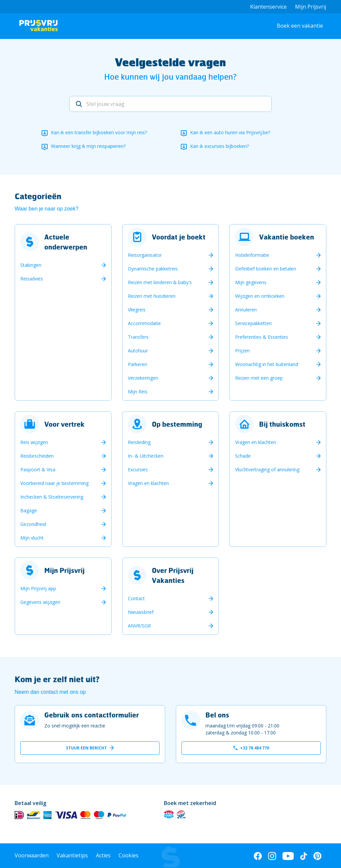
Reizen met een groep (259, 378)
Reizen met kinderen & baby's (160, 282)
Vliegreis (137, 310)
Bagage (29, 510)
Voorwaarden (32, 855)
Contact (136, 598)
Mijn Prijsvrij (311, 7)
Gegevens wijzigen (40, 602)
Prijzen (242, 351)
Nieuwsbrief (141, 612)
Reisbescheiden (37, 456)
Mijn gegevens (251, 282)
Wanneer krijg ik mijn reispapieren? (88, 146)
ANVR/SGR (139, 626)
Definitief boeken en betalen (266, 269)
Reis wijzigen (34, 442)
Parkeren (138, 364)
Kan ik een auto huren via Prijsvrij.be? (230, 132)
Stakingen (31, 265)
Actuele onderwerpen (66, 242)
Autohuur (138, 351)
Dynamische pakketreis (153, 269)
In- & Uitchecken (146, 456)
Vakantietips (72, 855)
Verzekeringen (143, 378)
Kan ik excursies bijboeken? (219, 146)
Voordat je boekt (179, 237)
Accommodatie (144, 323)
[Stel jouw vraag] (170, 104)
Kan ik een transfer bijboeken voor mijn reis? (99, 132)
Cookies (129, 855)
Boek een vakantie (300, 26)
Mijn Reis (138, 392)
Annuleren (246, 310)
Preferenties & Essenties (262, 337)
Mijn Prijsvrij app (38, 588)
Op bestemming (177, 424)
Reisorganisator (145, 255)
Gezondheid (33, 524)
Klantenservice (268, 7)
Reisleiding (139, 442)
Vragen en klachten (148, 483)
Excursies (138, 469)
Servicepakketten (253, 323)
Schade (243, 456)
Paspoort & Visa (38, 469)
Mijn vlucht (32, 538)
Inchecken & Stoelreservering (52, 497)
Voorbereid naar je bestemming (54, 483)
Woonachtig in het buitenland (267, 364)
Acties (103, 855)
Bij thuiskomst (282, 424)
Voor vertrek (64, 424)
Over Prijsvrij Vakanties (173, 575)
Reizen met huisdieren (152, 296)
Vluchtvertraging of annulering (267, 469)
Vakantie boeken (287, 237)
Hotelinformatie (252, 255)
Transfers (138, 337)
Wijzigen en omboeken (260, 296)
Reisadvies (32, 279)
